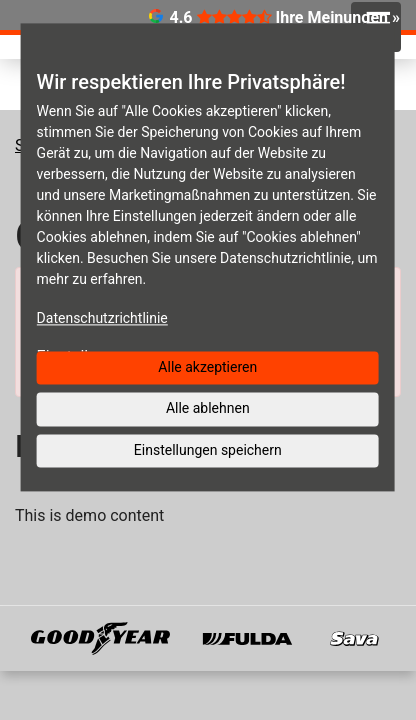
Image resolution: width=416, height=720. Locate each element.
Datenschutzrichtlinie (102, 318)
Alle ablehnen (208, 408)
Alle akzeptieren (207, 367)
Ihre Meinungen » (338, 17)
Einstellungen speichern (208, 450)
